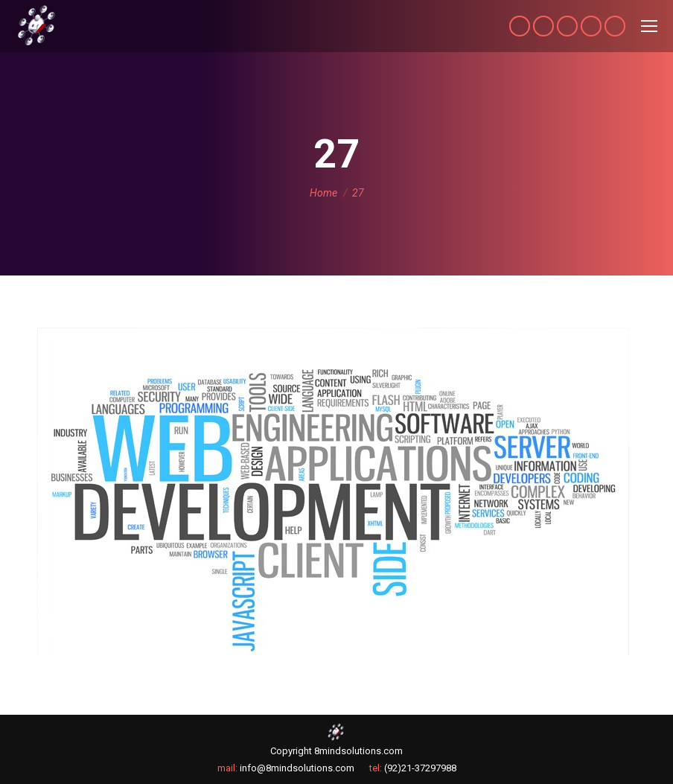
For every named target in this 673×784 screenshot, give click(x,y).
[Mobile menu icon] (649, 26)
